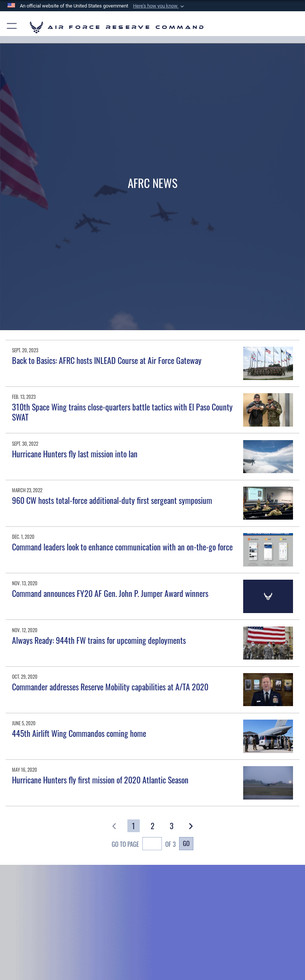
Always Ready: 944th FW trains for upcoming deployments (99, 640)
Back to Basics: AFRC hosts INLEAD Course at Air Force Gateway (107, 360)
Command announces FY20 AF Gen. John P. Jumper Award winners (110, 593)
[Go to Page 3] (171, 826)
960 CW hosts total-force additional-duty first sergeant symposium (112, 500)
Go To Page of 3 (144, 845)
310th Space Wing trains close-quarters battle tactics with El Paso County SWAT (122, 412)
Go (186, 843)
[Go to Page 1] (134, 826)
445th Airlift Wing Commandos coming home (79, 733)
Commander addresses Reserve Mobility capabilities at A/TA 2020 (110, 687)
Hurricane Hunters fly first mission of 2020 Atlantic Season (100, 780)
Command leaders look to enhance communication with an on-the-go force (122, 547)
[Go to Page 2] (152, 826)
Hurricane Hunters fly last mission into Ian (75, 454)
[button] (159, 6)
